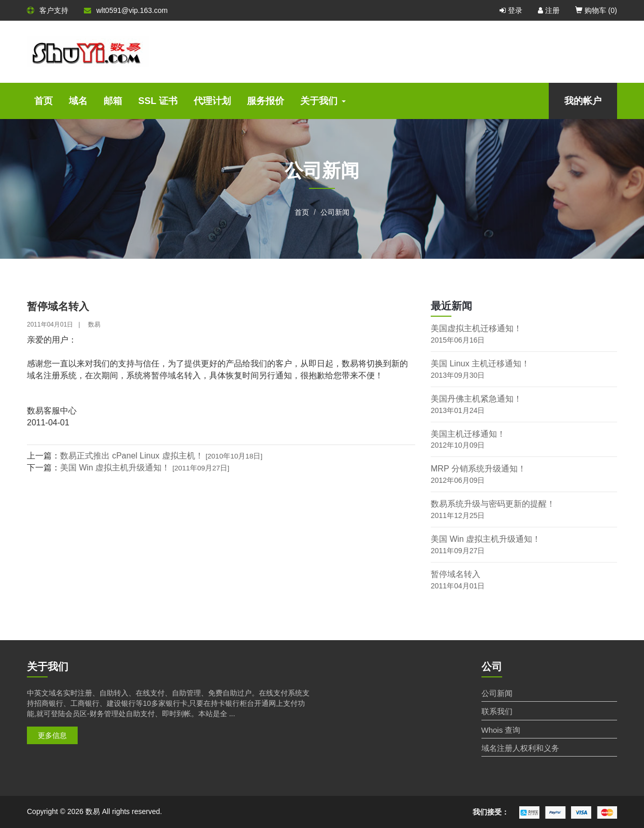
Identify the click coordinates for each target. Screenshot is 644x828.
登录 (511, 10)
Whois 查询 (501, 730)
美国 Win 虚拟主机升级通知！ (145, 468)
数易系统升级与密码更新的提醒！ (493, 504)
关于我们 (323, 101)
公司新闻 (335, 212)
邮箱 (113, 101)
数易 (94, 324)
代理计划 (212, 101)
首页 (43, 101)
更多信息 (52, 735)
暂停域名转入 (456, 574)
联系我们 (497, 711)
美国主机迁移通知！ (468, 434)
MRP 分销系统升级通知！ (478, 469)
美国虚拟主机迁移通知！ (476, 328)
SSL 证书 (158, 101)
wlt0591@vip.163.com (126, 10)
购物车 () (596, 10)
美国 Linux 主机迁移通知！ (480, 364)
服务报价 (266, 101)
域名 (78, 101)
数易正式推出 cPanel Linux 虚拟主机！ (161, 456)
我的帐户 (583, 101)
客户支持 (48, 10)
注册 (549, 10)
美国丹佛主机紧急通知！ (476, 399)
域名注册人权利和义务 (520, 748)
